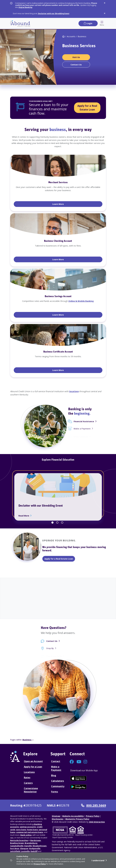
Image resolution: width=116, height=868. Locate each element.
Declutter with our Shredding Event (54, 14)
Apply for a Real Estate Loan (87, 108)
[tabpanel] (58, 266)
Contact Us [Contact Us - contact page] (52, 644)
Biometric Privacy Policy (77, 819)
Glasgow (24, 848)
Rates (27, 778)
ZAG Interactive (97, 822)
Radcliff (34, 851)
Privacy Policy (40, 864)
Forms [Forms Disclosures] (55, 792)
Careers (28, 783)
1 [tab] (52, 523)
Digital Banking (25, 7)
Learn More (67, 204)
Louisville (25, 851)
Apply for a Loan (33, 767)
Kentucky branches (19, 840)
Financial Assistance (84, 424)
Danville (28, 846)
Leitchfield (15, 851)
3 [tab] (62, 523)
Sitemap (56, 816)
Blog (54, 775)
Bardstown (36, 840)
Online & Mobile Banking (81, 301)
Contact (56, 761)
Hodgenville (35, 848)
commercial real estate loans (30, 832)
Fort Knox (15, 848)
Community (58, 786)
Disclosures (58, 819)
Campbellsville (17, 846)
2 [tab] (57, 523)
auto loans (21, 830)
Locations (29, 772)
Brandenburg (31, 843)
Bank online (26, 835)
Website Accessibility (73, 816)
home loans (33, 830)
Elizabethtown (40, 846)
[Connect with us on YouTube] (79, 762)
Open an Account (33, 761)
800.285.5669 (94, 805)
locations (74, 391)
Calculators (58, 781)
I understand (98, 860)
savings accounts (28, 827)
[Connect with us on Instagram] (86, 762)
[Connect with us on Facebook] (72, 762)
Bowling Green (17, 843)
